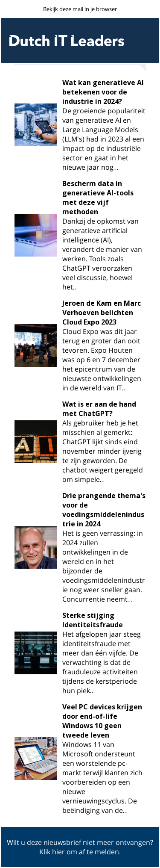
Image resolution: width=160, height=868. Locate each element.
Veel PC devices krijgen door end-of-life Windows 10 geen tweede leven (102, 721)
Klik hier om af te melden (79, 852)
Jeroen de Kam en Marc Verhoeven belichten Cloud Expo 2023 (102, 313)
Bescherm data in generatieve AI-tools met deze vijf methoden (98, 198)
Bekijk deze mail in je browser (80, 9)
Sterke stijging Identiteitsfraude (93, 620)
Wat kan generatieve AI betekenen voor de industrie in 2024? (103, 92)
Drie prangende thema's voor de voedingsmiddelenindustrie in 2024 (104, 510)
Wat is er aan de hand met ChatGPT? (99, 409)
